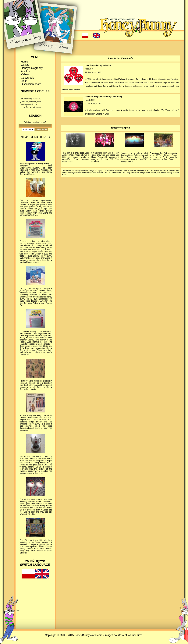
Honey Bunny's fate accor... (31, 107)
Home (25, 62)
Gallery (25, 65)
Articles (25, 71)
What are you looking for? (35, 122)
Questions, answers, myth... (31, 102)
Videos (25, 74)
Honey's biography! (32, 68)
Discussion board (31, 84)
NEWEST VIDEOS (120, 128)
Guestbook (27, 78)
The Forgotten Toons (28, 104)
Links (24, 81)
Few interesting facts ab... (30, 99)
